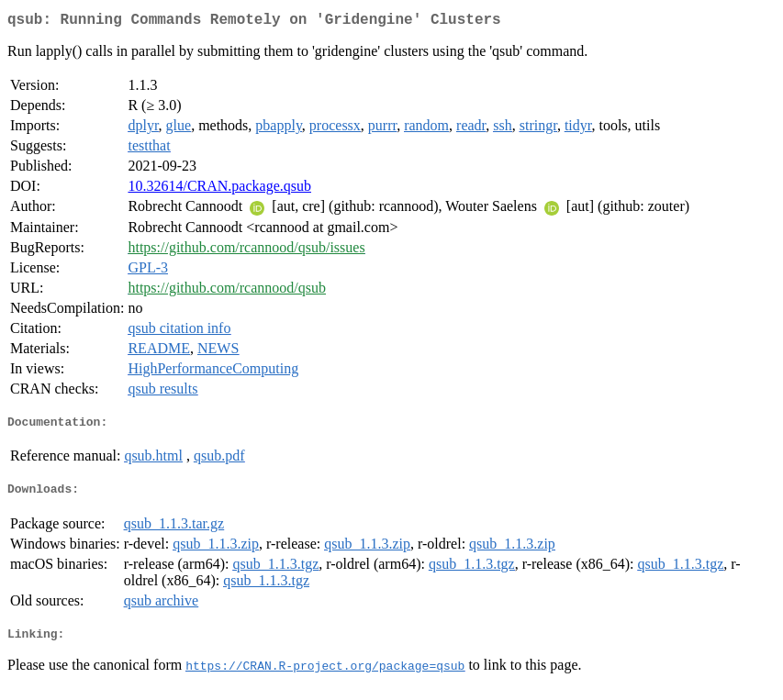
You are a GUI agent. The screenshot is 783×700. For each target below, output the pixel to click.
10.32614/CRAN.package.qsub (219, 189)
